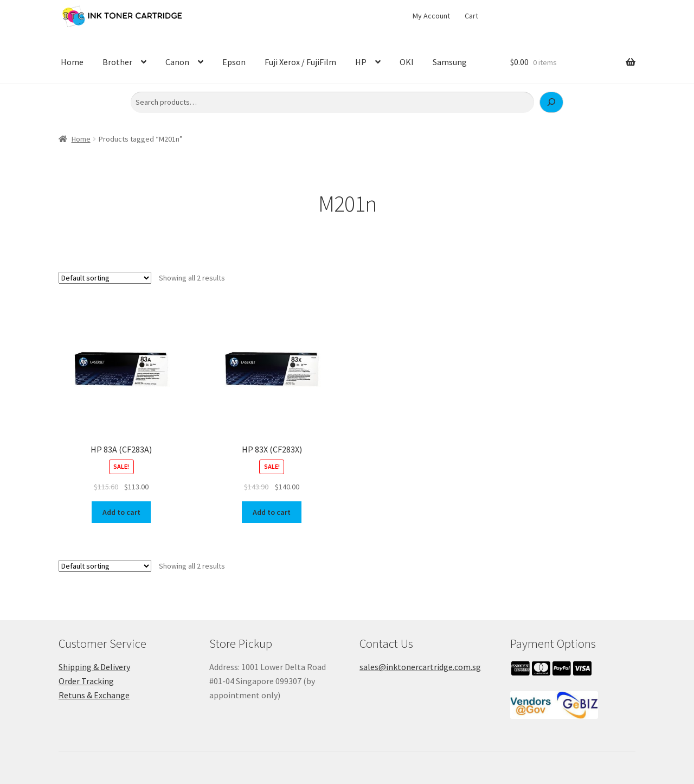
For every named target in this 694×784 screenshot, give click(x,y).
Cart (471, 16)
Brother (117, 62)
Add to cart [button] (121, 512)
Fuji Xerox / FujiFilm (300, 62)
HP (361, 62)
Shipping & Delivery (94, 667)
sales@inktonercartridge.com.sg (420, 667)
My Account (431, 16)
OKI (407, 62)
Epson (234, 62)
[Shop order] (105, 278)
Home (72, 62)
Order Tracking (86, 681)
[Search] (551, 103)
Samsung (450, 62)
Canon (177, 62)
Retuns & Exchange (94, 695)
